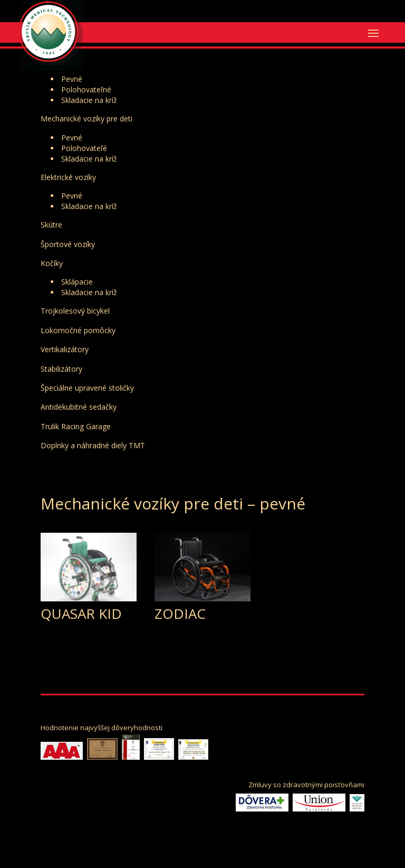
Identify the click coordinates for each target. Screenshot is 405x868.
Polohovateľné (86, 89)
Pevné (72, 79)
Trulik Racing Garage (76, 426)
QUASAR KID (81, 614)
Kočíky (52, 263)
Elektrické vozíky (68, 177)
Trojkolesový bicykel (75, 311)
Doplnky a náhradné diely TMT (93, 445)
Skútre (51, 225)
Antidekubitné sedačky (79, 407)
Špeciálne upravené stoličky (87, 388)
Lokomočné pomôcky (78, 330)
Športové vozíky (68, 244)
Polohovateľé (84, 148)
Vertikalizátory (65, 349)
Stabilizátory (61, 369)
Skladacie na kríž (89, 100)
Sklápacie (77, 282)
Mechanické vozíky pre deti (86, 119)
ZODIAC (180, 614)
